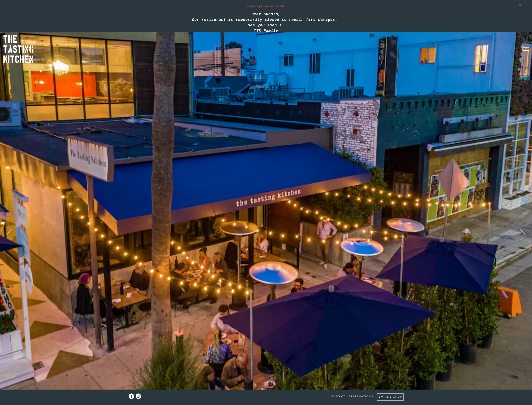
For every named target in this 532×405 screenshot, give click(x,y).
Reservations (361, 397)
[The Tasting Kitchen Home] (21, 27)
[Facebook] (131, 396)
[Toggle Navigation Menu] (526, 27)
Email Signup (390, 397)
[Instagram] (138, 396)
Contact (338, 397)
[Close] (520, 5)
